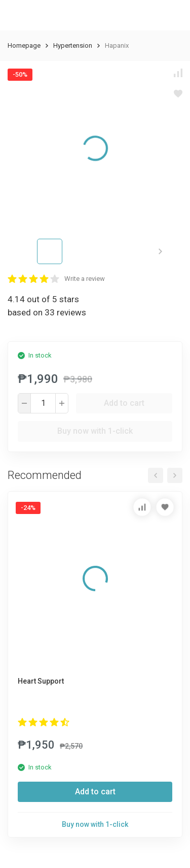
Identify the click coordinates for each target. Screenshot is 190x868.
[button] (160, 251)
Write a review (85, 279)
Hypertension (73, 45)
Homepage (24, 45)
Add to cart (124, 403)
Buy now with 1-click (95, 431)
